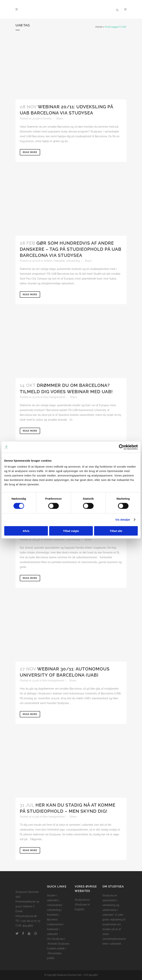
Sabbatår (59, 261)
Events (47, 119)
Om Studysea (55, 939)
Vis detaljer (123, 520)
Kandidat (52, 915)
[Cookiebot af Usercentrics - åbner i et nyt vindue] (122, 447)
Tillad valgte (71, 531)
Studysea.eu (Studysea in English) (82, 905)
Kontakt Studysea (58, 944)
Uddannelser (55, 924)
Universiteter (55, 905)
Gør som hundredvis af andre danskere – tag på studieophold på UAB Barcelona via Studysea (71, 249)
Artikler (48, 261)
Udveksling (73, 261)
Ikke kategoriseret (54, 397)
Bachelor (52, 920)
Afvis (26, 531)
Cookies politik (56, 948)
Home (99, 27)
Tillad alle (116, 531)
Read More (30, 152)
